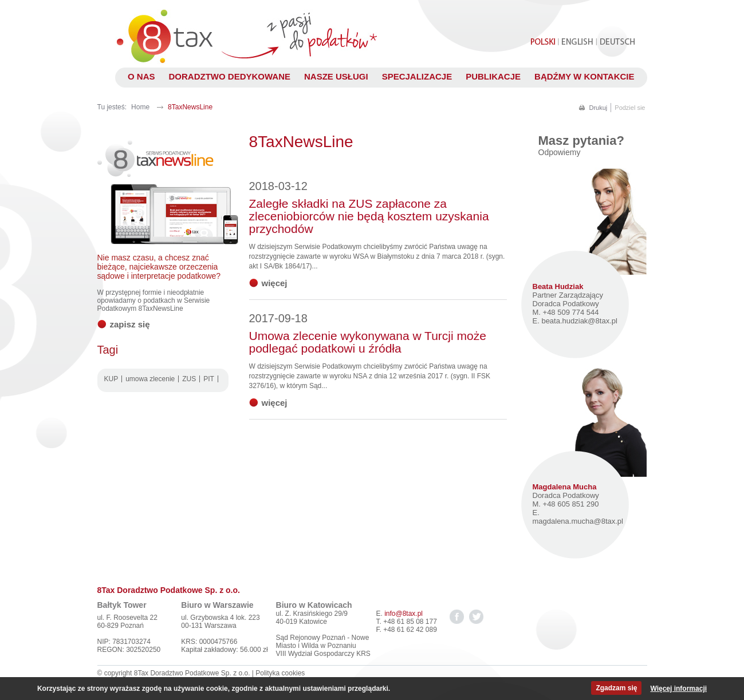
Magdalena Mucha (565, 487)
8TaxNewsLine (190, 107)
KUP (111, 379)
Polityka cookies (280, 673)
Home (140, 107)
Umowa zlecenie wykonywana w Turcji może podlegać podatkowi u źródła (368, 333)
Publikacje (493, 76)
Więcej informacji (678, 689)
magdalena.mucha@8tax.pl (578, 521)
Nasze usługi (336, 76)
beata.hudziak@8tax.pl (579, 321)
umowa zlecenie (150, 379)
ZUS (189, 379)
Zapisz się (130, 324)
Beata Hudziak (558, 286)
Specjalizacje (417, 76)
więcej (275, 283)
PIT (209, 379)
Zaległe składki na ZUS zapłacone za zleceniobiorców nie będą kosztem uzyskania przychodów (369, 207)
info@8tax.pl (404, 614)
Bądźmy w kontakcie (584, 76)
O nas (141, 76)
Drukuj (599, 108)
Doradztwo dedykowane (229, 76)
